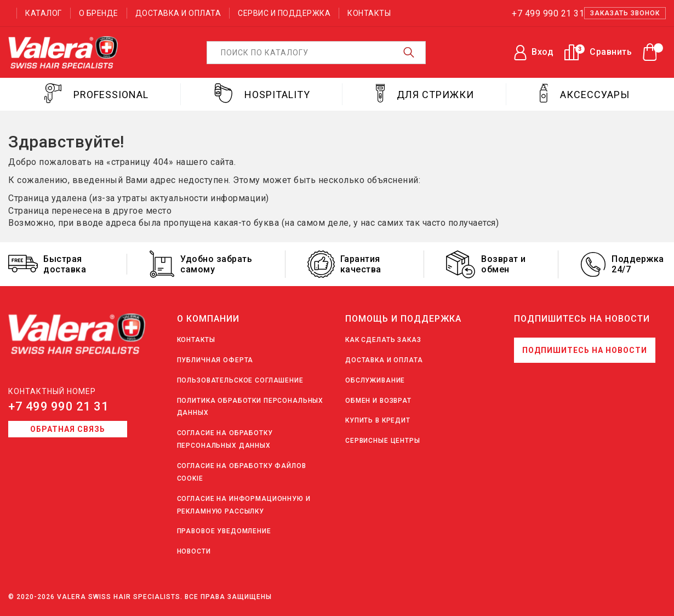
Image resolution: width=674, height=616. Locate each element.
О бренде (99, 13)
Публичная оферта (215, 360)
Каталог (44, 13)
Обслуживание (375, 380)
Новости (194, 551)
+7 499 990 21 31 (58, 406)
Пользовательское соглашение (240, 380)
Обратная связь (68, 429)
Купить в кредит (378, 420)
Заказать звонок (625, 13)
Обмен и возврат (378, 401)
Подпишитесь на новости (585, 350)
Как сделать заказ (383, 340)
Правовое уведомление (224, 531)
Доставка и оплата (178, 13)
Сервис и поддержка (284, 13)
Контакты (369, 13)
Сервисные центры (383, 441)
